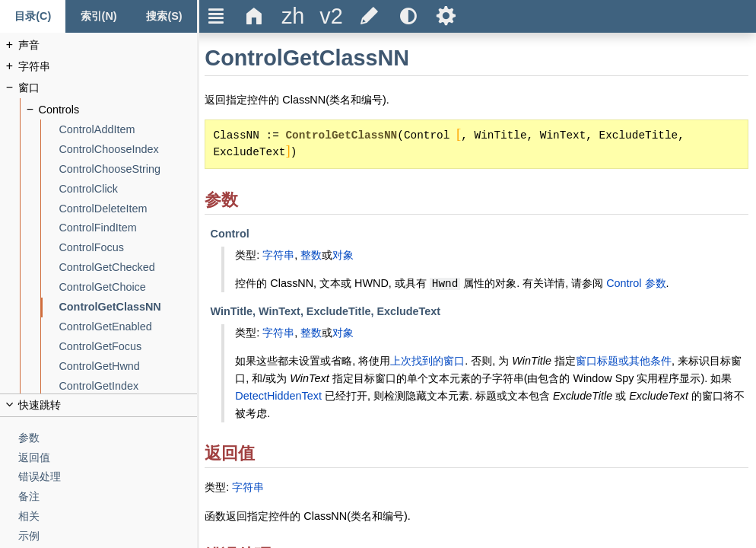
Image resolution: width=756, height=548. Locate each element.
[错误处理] (108, 477)
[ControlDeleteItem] (128, 209)
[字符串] (108, 67)
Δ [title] (254, 16)
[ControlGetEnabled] (128, 327)
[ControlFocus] (128, 248)
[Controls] (118, 110)
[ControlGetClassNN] (128, 307)
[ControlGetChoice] (128, 287)
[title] (293, 16)
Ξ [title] (216, 16)
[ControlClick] (128, 189)
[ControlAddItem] (128, 130)
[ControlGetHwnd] (128, 366)
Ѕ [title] (446, 16)
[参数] (108, 438)
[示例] (108, 536)
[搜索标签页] (164, 16)
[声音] (108, 45)
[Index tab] (98, 16)
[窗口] (108, 88)
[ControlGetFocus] (128, 347)
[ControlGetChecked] (128, 268)
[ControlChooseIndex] (128, 150)
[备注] (108, 497)
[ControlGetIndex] (128, 386)
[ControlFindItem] (128, 228)
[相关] (108, 516)
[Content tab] (33, 16)
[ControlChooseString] (128, 169)
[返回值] (108, 458)
